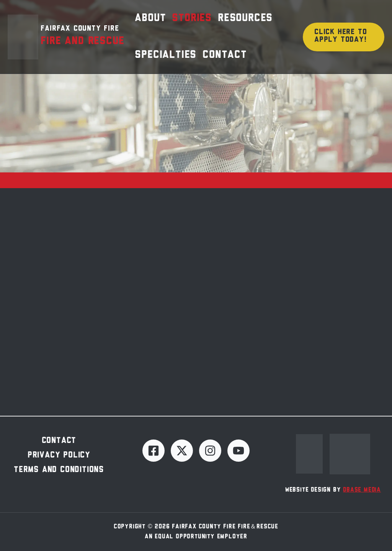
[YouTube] (238, 451)
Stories (192, 18)
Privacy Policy (59, 455)
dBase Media (362, 490)
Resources (245, 18)
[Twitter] (182, 451)
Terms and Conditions (59, 470)
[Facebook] (154, 451)
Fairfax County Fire (80, 29)
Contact (225, 55)
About (150, 18)
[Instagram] (210, 451)
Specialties (166, 55)
